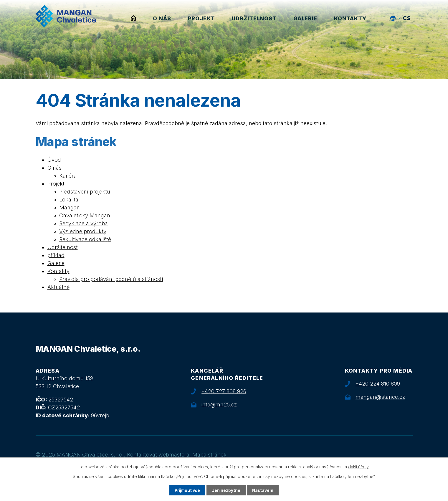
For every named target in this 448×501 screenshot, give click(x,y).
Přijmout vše (187, 490)
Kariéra (68, 176)
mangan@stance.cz (380, 397)
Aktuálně (58, 287)
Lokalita (69, 200)
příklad (56, 255)
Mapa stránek (209, 455)
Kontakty (350, 18)
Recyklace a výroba (84, 223)
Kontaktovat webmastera (158, 455)
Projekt (201, 18)
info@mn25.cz (219, 405)
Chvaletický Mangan (85, 215)
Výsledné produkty (83, 231)
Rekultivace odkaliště (85, 239)
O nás (162, 18)
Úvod (133, 18)
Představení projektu (85, 192)
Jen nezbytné (226, 490)
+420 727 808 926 (224, 391)
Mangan (70, 207)
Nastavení (263, 490)
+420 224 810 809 (378, 384)
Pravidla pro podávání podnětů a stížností (111, 279)
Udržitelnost (254, 18)
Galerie (305, 18)
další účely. (359, 466)
